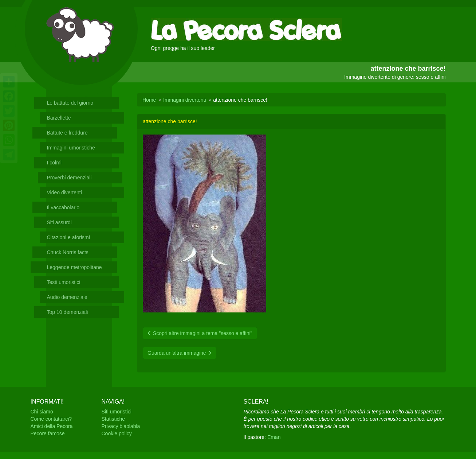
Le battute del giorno (70, 103)
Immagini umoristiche (71, 148)
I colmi (54, 163)
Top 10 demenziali (68, 312)
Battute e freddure (67, 133)
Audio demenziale (67, 297)
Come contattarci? (51, 419)
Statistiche (113, 419)
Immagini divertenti (185, 100)
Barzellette (59, 118)
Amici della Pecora (52, 426)
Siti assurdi (59, 222)
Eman (274, 437)
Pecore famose (48, 433)
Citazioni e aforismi (68, 237)
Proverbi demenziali (69, 178)
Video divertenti (64, 192)
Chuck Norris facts (68, 252)
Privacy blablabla (121, 426)
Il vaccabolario (63, 207)
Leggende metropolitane (74, 267)
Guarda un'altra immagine (180, 353)
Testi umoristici (64, 282)
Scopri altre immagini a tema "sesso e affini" (200, 333)
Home (149, 100)
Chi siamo (42, 412)
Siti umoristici (117, 412)
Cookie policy (117, 433)
